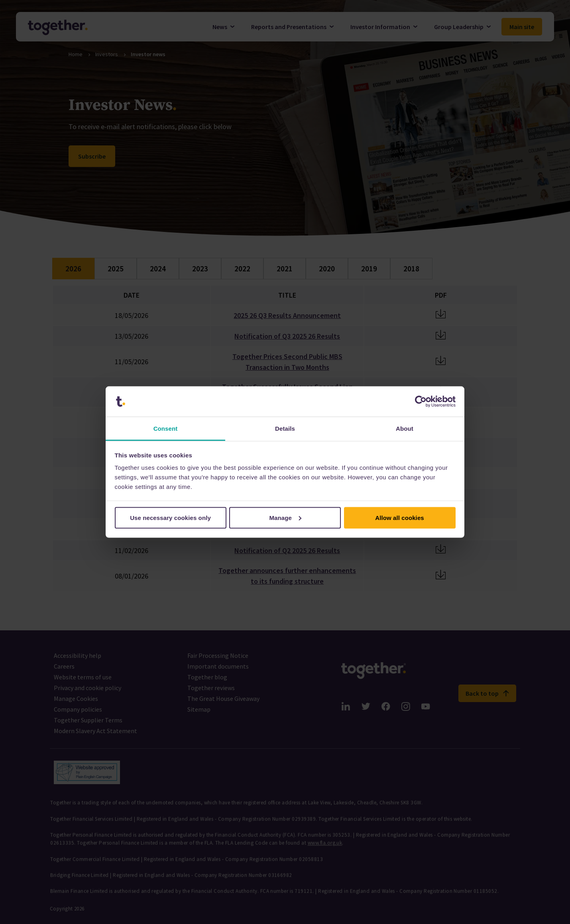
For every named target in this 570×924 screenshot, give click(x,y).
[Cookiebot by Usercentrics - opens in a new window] (421, 402)
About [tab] (405, 429)
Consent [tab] (166, 429)
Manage (286, 517)
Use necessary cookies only (170, 517)
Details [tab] (285, 429)
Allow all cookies (400, 517)
